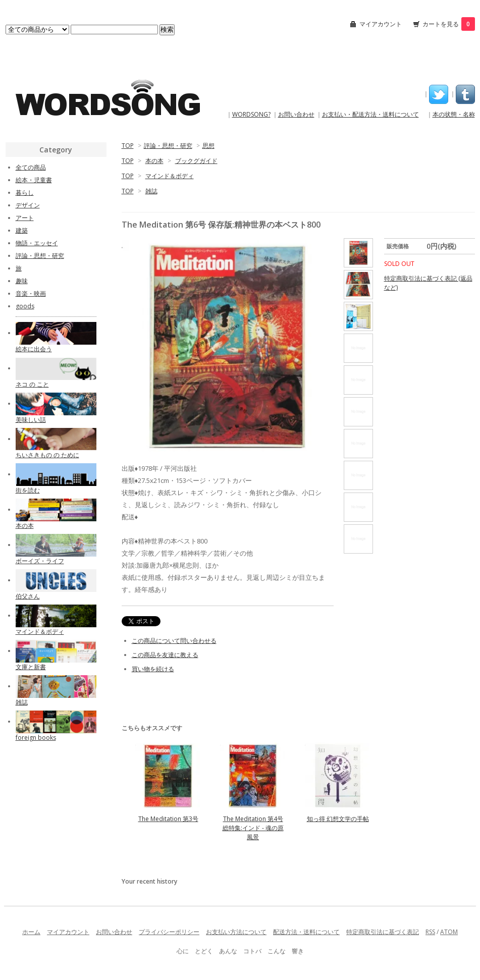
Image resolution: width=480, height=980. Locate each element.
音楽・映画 (31, 293)
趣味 (22, 281)
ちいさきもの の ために (47, 455)
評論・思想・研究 (168, 146)
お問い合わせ (296, 114)
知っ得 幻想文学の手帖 (338, 819)
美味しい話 (31, 420)
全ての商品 (31, 167)
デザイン (28, 205)
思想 (208, 146)
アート (25, 218)
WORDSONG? (251, 114)
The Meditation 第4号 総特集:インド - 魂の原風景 (253, 828)
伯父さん (28, 596)
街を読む (28, 490)
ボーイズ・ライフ (40, 561)
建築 (22, 230)
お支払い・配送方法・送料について (370, 114)
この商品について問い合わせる (174, 641)
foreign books (36, 738)
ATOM (449, 932)
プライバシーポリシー (169, 932)
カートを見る (449, 24)
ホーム (31, 932)
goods (25, 306)
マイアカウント (381, 24)
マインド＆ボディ (170, 176)
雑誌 (151, 191)
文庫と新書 (31, 667)
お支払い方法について (236, 932)
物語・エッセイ (37, 243)
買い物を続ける (153, 669)
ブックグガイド (196, 161)
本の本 (154, 161)
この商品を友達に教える (165, 655)
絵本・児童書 (34, 180)
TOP (128, 146)
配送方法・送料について (306, 932)
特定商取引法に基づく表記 (383, 932)
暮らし (25, 193)
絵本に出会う (34, 349)
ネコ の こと (32, 384)
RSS (430, 932)
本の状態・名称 (454, 114)
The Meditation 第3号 (168, 819)
